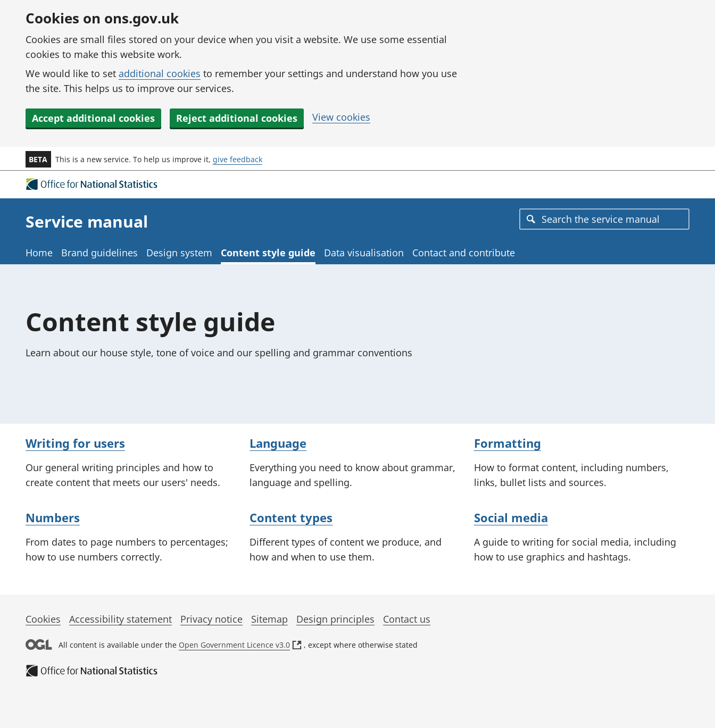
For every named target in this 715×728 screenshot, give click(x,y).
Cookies (43, 619)
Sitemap (269, 619)
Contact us (407, 619)
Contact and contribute (464, 253)
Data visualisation (364, 253)
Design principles (335, 619)
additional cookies (160, 73)
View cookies (341, 117)
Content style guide (268, 253)
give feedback (238, 159)
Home (39, 253)
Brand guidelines (99, 253)
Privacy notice (211, 619)
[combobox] (604, 219)
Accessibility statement (120, 619)
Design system (179, 253)
